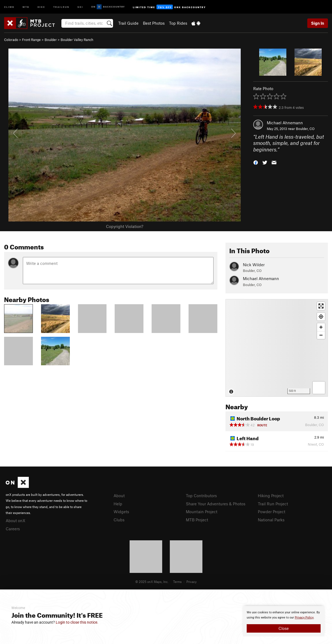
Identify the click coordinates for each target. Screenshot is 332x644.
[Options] (319, 388)
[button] (256, 162)
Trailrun (61, 7)
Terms (177, 582)
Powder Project (272, 512)
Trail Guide (128, 23)
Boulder (51, 40)
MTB (26, 7)
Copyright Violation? (125, 226)
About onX (15, 521)
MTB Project (197, 520)
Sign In (318, 23)
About (119, 496)
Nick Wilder (254, 265)
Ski (80, 7)
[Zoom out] (321, 335)
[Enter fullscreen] (321, 306)
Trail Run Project (273, 504)
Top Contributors (201, 496)
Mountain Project (202, 512)
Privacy (192, 582)
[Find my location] (321, 317)
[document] (284, 621)
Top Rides (178, 23)
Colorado (11, 40)
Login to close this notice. (77, 622)
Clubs (119, 520)
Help (118, 504)
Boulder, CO (305, 129)
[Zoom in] (321, 327)
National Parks (271, 520)
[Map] (277, 348)
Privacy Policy (304, 618)
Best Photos (154, 23)
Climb (9, 7)
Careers (13, 529)
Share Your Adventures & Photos (216, 504)
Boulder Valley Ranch (77, 40)
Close (284, 628)
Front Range (31, 40)
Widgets (121, 512)
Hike (41, 7)
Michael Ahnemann (285, 123)
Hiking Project (271, 496)
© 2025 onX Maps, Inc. (152, 582)
